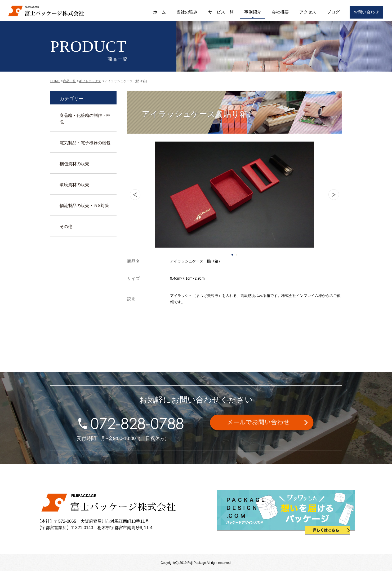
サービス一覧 (221, 12)
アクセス (308, 12)
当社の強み (187, 12)
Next (334, 195)
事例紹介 (253, 12)
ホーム (159, 12)
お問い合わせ (366, 12)
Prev (135, 195)
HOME (55, 81)
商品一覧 (69, 81)
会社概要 (280, 12)
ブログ (333, 12)
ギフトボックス (90, 81)
